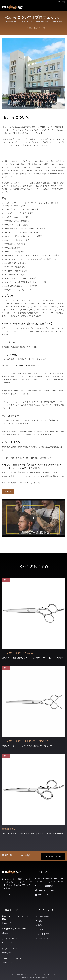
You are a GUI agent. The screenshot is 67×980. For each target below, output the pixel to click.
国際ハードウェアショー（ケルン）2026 (16, 917)
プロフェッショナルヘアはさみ (18, 653)
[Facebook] (3, 894)
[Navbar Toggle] (63, 7)
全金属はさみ (9, 828)
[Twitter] (6, 894)
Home (24, 28)
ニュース (42, 929)
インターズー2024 (9, 948)
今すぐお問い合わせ (53, 857)
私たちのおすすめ (34, 566)
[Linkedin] (9, 894)
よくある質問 (44, 934)
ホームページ (44, 916)
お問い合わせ (44, 938)
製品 (40, 925)
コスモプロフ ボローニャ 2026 (14, 929)
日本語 (63, 2)
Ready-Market (42, 977)
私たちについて (39, 28)
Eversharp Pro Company (33, 975)
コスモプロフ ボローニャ (12, 958)
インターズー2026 (9, 938)
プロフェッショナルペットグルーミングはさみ (26, 741)
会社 (30, 28)
